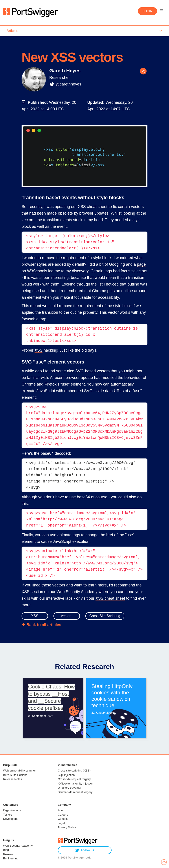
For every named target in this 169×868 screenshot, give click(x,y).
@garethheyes (68, 84)
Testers (8, 815)
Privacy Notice (67, 827)
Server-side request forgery (75, 792)
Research (9, 854)
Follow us (85, 850)
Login (147, 11)
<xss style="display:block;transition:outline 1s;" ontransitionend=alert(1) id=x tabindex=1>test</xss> (86, 335)
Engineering (11, 858)
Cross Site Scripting (105, 616)
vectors (67, 616)
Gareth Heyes (65, 71)
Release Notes (12, 779)
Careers (63, 815)
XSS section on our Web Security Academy (60, 592)
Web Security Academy (18, 846)
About (62, 810)
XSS (39, 350)
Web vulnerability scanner (19, 771)
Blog (6, 850)
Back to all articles (44, 625)
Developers (10, 819)
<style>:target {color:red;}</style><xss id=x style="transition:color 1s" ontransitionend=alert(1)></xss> (71, 242)
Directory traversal (69, 788)
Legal (61, 823)
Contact (63, 819)
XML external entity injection (76, 784)
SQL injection (66, 775)
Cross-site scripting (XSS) (74, 771)
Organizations (12, 810)
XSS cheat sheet (93, 207)
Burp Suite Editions (15, 775)
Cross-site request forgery (74, 779)
